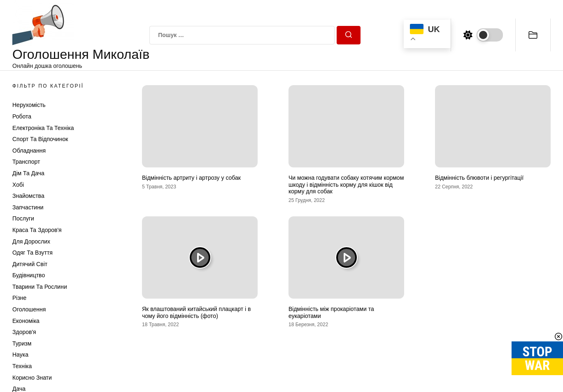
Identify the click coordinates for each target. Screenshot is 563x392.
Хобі (18, 185)
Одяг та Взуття (33, 253)
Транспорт (26, 162)
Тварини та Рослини (40, 287)
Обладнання (29, 151)
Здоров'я (24, 332)
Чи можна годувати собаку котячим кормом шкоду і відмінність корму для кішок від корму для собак (346, 185)
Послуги (23, 218)
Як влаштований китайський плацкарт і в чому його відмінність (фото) (197, 312)
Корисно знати (32, 378)
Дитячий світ (30, 264)
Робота (22, 116)
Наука (20, 355)
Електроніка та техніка (43, 128)
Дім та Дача (28, 173)
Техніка (22, 366)
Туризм (22, 343)
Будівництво (29, 275)
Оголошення (29, 309)
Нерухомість (29, 105)
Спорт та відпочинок (40, 139)
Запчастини (28, 207)
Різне (19, 298)
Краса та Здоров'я (37, 230)
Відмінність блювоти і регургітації (479, 178)
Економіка (26, 321)
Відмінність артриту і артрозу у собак (191, 178)
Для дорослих (31, 241)
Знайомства (28, 196)
